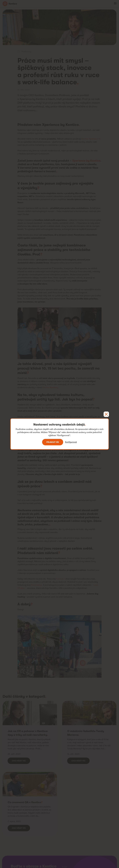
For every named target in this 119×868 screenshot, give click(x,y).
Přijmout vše (53, 442)
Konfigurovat (71, 442)
